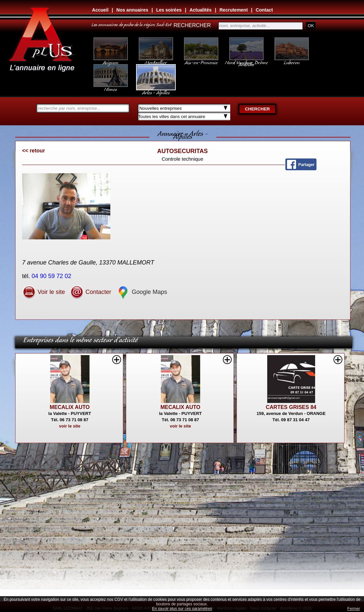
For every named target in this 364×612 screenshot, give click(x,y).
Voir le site (44, 292)
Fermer (354, 609)
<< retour (34, 151)
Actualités (201, 10)
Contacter (91, 292)
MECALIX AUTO (70, 407)
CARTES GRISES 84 (291, 407)
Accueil (100, 10)
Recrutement (234, 10)
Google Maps (142, 292)
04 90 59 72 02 (52, 276)
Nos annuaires (132, 10)
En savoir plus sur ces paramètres (182, 609)
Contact (264, 10)
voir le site (70, 426)
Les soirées (169, 10)
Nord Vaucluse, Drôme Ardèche (246, 60)
